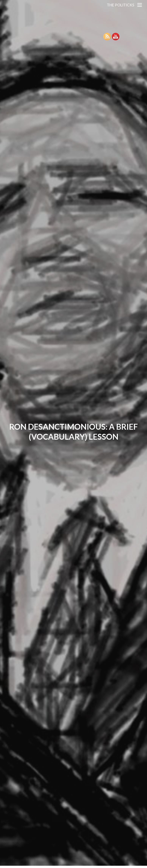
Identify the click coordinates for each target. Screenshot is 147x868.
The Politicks (121, 5)
